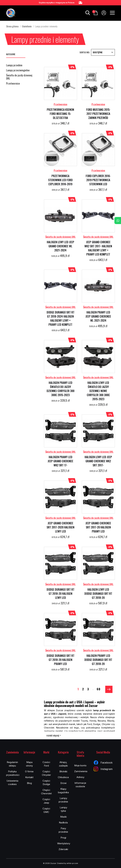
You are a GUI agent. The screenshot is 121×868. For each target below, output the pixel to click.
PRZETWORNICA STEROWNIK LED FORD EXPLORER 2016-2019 (60, 180)
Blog (29, 783)
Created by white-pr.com (67, 863)
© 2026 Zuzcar (49, 863)
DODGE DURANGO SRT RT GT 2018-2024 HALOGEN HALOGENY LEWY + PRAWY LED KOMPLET (60, 318)
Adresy (80, 777)
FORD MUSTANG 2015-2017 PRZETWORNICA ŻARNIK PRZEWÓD (98, 114)
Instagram (103, 769)
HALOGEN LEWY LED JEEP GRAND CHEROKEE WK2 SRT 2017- (98, 461)
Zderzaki (63, 849)
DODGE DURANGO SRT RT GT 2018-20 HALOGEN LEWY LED (60, 593)
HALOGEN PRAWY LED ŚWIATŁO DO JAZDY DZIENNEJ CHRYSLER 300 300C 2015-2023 (60, 389)
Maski (63, 817)
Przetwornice (13, 84)
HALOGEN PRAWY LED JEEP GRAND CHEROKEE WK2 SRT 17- (60, 461)
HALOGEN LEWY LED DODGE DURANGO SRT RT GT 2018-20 (98, 593)
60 (99, 689)
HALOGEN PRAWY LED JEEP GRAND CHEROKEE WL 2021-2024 (98, 316)
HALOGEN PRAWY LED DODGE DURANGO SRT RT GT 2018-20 (98, 660)
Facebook (103, 763)
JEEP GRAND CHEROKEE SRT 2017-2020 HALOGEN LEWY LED (60, 527)
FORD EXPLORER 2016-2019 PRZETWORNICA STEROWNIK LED (98, 180)
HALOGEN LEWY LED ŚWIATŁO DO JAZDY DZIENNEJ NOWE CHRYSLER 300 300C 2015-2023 (98, 391)
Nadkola (63, 823)
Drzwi (63, 783)
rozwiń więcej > (53, 735)
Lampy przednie (14, 65)
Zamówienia (81, 771)
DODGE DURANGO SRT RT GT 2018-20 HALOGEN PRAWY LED (60, 660)
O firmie (29, 771)
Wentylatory (64, 843)
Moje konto (80, 765)
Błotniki (63, 771)
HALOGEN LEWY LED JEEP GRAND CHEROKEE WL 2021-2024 (60, 246)
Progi (63, 838)
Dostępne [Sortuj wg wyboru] (103, 52)
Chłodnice (63, 777)
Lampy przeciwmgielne (18, 70)
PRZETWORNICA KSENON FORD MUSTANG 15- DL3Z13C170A (60, 114)
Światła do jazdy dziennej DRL (19, 77)
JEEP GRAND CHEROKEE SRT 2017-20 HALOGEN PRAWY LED (98, 527)
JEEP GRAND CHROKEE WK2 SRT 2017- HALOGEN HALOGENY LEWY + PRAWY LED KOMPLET (98, 248)
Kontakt (29, 777)
